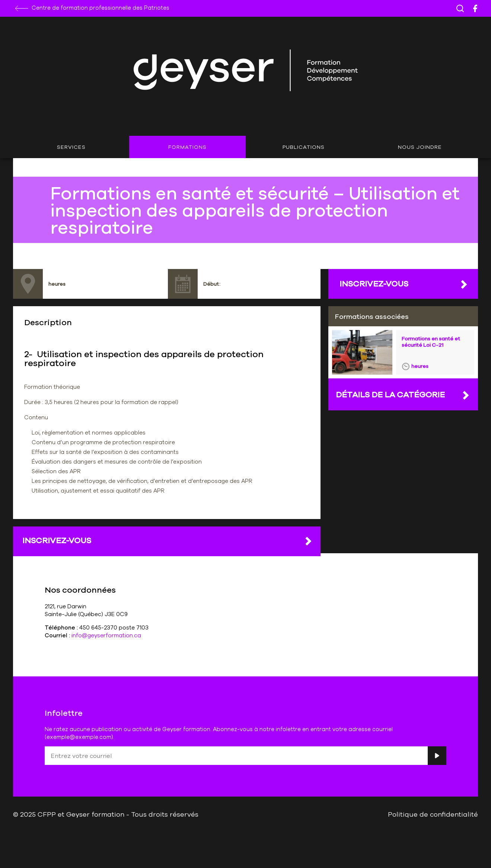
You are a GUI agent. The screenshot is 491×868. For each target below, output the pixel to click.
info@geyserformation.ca (106, 635)
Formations (187, 147)
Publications (304, 147)
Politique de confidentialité (433, 814)
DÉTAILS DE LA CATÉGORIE (403, 395)
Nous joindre (420, 147)
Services (71, 147)
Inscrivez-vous (168, 541)
